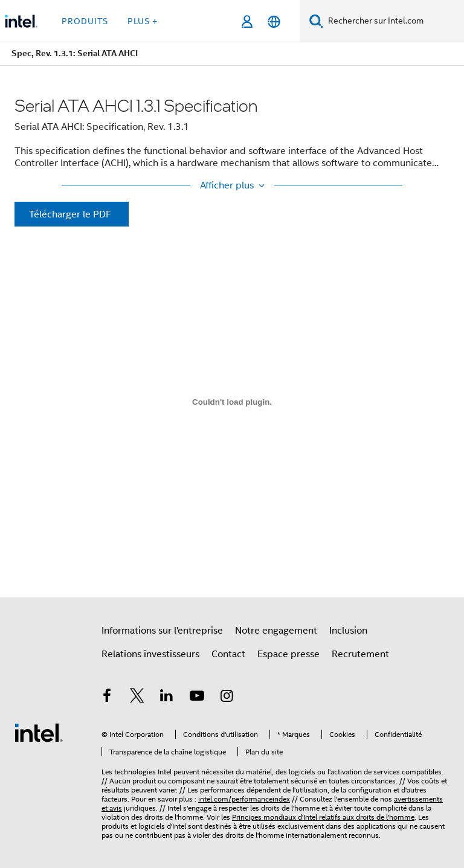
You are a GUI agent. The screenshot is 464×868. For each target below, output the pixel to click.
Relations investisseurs (150, 654)
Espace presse (288, 654)
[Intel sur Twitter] (137, 698)
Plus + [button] (143, 21)
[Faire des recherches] (316, 21)
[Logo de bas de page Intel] (39, 732)
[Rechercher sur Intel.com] (394, 21)
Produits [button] (85, 21)
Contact (228, 654)
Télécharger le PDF (70, 214)
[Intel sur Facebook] (107, 698)
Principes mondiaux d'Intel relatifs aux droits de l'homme (323, 817)
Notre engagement (276, 631)
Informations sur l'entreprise (162, 631)
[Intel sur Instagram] (227, 698)
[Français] (274, 21)
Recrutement (360, 654)
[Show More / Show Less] (232, 185)
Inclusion (348, 631)
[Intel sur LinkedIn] (167, 698)
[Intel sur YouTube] (197, 698)
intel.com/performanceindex (244, 799)
